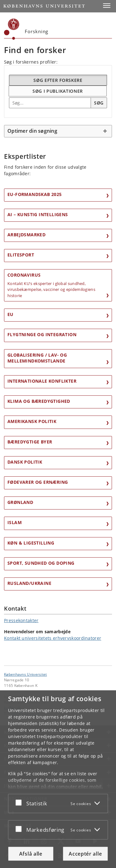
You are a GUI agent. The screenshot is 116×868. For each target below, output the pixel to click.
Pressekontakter (21, 620)
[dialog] (58, 779)
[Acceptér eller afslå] (20, 802)
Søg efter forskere (58, 80)
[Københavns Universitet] (12, 29)
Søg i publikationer (58, 91)
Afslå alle (31, 854)
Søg (99, 103)
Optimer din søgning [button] (32, 131)
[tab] (58, 131)
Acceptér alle (85, 854)
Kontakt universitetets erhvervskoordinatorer (53, 638)
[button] (107, 6)
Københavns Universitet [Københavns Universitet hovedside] (26, 674)
